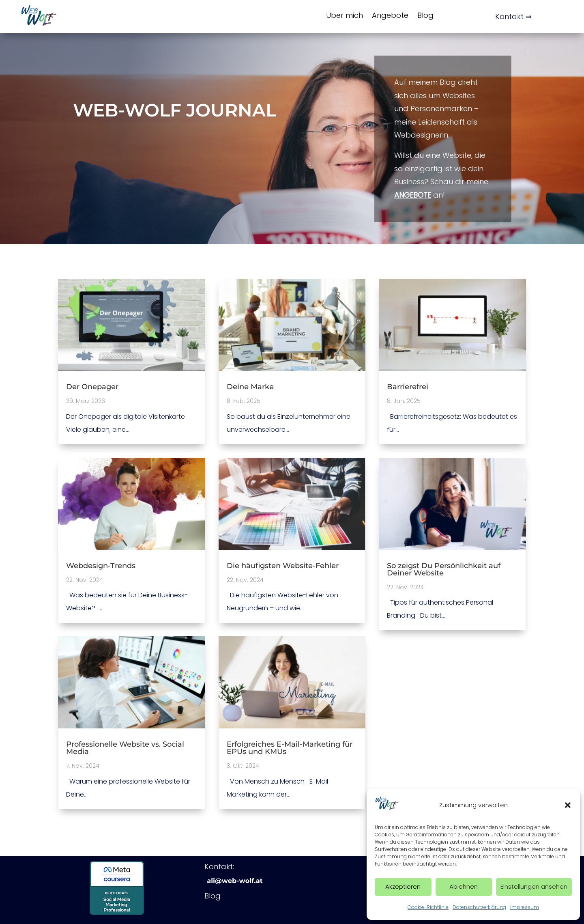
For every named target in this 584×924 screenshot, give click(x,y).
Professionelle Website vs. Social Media (125, 748)
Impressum (525, 907)
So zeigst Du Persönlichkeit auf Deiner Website (444, 569)
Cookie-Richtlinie (428, 907)
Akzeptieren (403, 886)
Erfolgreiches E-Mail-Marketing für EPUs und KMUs (290, 748)
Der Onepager (92, 387)
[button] (568, 805)
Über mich (345, 15)
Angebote (390, 15)
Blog (425, 15)
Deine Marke (250, 387)
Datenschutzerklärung (479, 907)
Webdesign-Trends (101, 566)
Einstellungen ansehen (534, 886)
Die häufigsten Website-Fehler (283, 566)
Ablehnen (464, 886)
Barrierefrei (408, 387)
